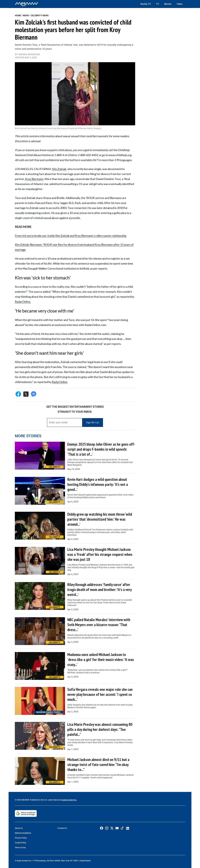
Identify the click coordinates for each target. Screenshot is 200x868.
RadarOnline (60, 382)
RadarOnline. (23, 302)
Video (180, 4)
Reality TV (146, 4)
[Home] (27, 4)
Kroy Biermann (34, 179)
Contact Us (62, 828)
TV (157, 4)
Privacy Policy (21, 838)
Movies (168, 4)
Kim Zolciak (59, 169)
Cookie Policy (21, 843)
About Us (19, 828)
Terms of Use (20, 848)
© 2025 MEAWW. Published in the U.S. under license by (38, 800)
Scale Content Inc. (69, 800)
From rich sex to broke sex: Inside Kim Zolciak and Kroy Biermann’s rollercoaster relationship (71, 236)
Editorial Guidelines (23, 833)
